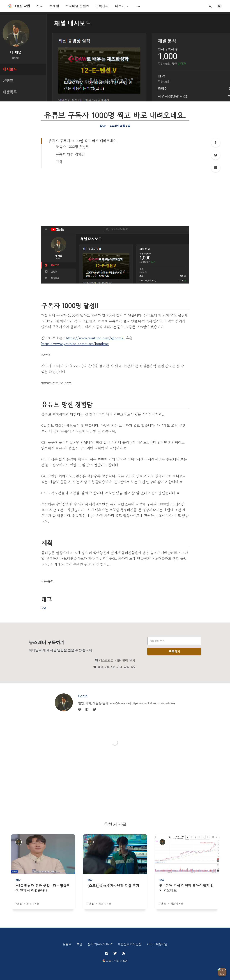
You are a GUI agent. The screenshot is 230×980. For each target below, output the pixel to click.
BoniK (83, 696)
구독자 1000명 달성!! (72, 147)
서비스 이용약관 (157, 944)
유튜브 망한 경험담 (70, 154)
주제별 (54, 6)
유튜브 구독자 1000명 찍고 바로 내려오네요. (83, 141)
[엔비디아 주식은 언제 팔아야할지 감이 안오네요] (187, 896)
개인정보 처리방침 (130, 944)
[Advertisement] (115, 195)
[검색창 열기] (210, 6)
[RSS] (124, 953)
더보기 (122, 6)
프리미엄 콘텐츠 (77, 6)
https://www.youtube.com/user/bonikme (75, 344)
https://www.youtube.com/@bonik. (95, 338)
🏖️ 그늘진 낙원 (19, 6)
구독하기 (174, 651)
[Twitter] (216, 155)
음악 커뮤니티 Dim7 (100, 944)
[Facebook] (216, 168)
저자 (40, 6)
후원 (80, 944)
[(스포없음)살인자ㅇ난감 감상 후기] (115, 896)
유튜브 (67, 944)
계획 (59, 162)
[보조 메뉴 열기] (138, 6)
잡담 (103, 126)
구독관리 (102, 6)
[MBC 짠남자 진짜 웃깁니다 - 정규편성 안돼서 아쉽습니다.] (43, 896)
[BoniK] (64, 702)
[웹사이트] (80, 710)
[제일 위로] (216, 143)
